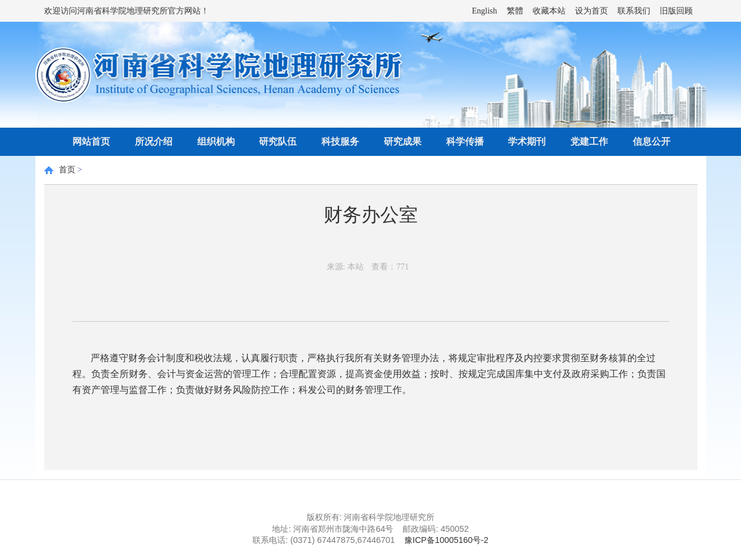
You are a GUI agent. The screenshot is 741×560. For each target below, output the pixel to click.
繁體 (515, 11)
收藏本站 (549, 11)
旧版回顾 (676, 11)
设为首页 (592, 11)
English (485, 11)
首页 (67, 170)
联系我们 (634, 11)
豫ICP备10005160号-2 (446, 540)
